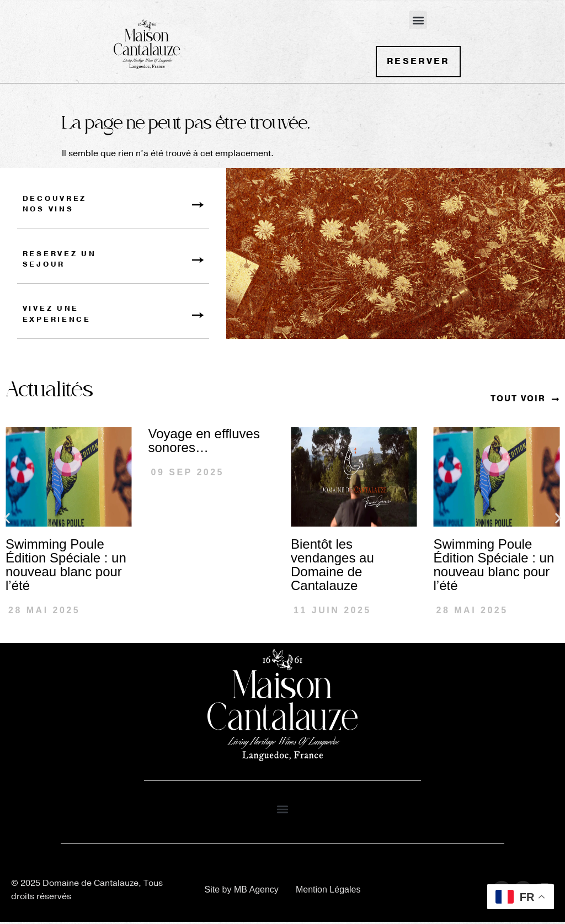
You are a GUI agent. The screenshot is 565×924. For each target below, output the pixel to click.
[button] (418, 20)
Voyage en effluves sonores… (204, 443)
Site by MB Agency (242, 891)
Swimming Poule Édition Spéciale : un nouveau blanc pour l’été (66, 567)
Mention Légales (328, 891)
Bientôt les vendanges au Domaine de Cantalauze (332, 567)
